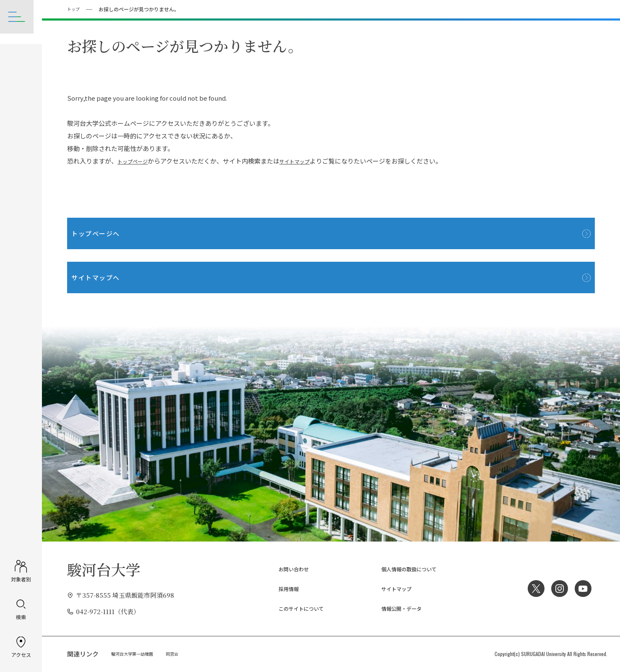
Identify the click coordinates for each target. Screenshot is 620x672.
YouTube (582, 588)
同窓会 (182, 653)
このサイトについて (296, 608)
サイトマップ (306, 160)
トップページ (136, 160)
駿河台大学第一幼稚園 (136, 653)
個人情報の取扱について (405, 569)
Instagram (557, 588)
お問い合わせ (287, 569)
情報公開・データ (396, 608)
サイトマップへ (109, 277)
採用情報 (280, 588)
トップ (75, 9)
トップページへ (109, 233)
